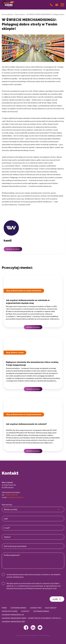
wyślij (57, 599)
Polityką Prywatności (34, 588)
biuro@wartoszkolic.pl (15, 497)
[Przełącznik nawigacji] (62, 5)
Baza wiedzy (20, 14)
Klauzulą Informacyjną (15, 588)
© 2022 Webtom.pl (32, 635)
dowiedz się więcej (13, 249)
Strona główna (8, 14)
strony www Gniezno (44, 635)
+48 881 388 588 (11, 495)
